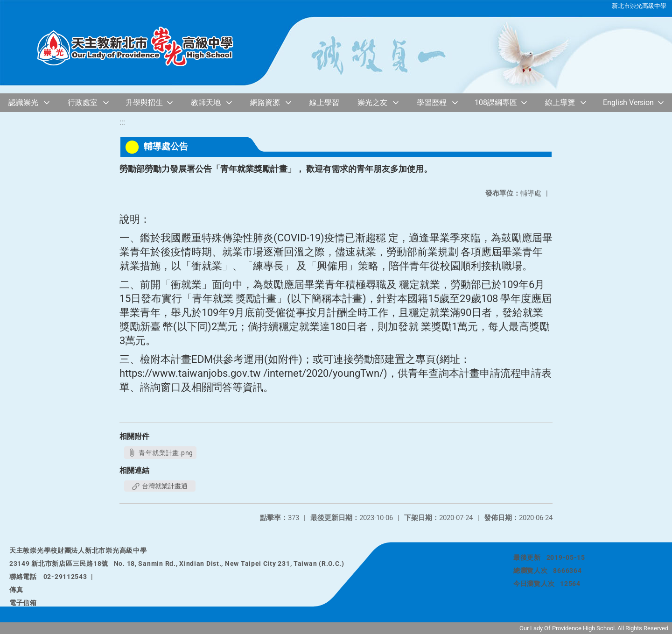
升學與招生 (144, 102)
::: (122, 122)
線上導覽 (560, 102)
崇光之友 (372, 102)
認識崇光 (23, 102)
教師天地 (206, 102)
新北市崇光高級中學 (639, 6)
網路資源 (265, 102)
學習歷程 (432, 102)
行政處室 (83, 102)
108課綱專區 (496, 102)
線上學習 (324, 102)
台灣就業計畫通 (160, 486)
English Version (628, 102)
